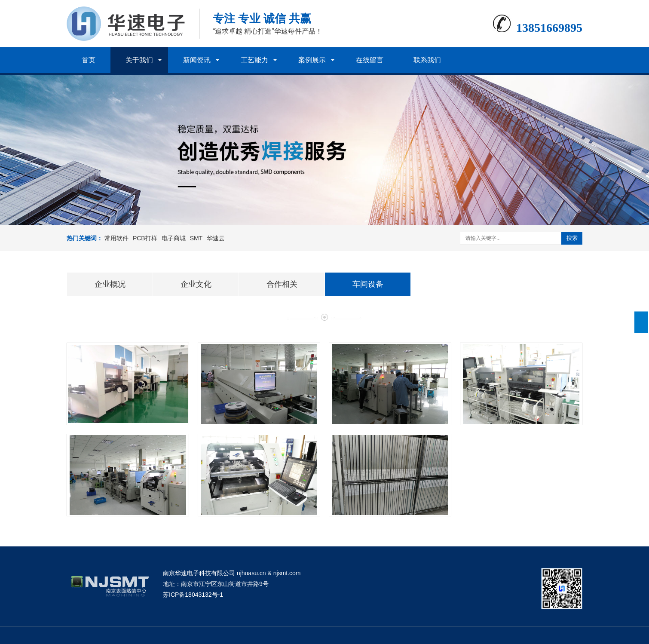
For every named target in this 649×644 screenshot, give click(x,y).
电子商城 (174, 238)
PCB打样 (145, 238)
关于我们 (139, 60)
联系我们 (427, 60)
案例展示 (312, 60)
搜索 (572, 238)
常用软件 (116, 238)
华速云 (216, 238)
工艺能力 (254, 60)
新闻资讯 (197, 60)
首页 (89, 60)
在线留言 (370, 60)
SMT (196, 238)
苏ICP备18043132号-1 (193, 595)
